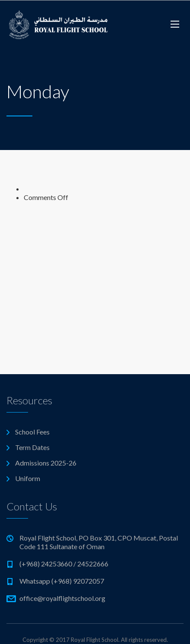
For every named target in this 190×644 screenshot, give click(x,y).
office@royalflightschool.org (62, 598)
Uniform (28, 478)
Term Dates (32, 447)
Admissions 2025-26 (46, 463)
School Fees (32, 432)
